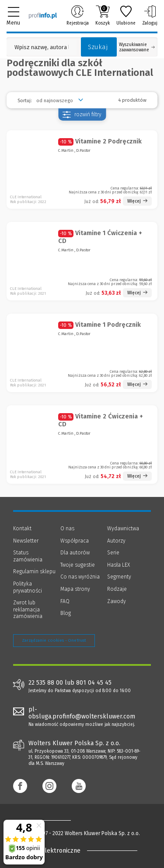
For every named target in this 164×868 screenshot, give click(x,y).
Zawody (117, 601)
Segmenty (119, 577)
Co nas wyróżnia (80, 577)
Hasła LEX (119, 565)
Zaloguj (150, 15)
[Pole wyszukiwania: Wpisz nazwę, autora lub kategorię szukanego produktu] (42, 47)
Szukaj (98, 47)
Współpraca (75, 541)
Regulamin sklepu (34, 572)
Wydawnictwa (123, 529)
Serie (113, 553)
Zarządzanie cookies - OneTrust (54, 640)
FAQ (65, 601)
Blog (66, 613)
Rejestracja (78, 15)
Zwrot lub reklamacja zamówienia (28, 609)
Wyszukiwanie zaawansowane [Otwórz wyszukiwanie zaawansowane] (137, 47)
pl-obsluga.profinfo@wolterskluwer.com (82, 713)
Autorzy (116, 541)
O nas (67, 529)
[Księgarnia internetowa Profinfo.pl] (43, 15)
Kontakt (22, 529)
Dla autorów (75, 553)
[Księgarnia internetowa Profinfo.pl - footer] (48, 820)
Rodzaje (117, 589)
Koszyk (103, 15)
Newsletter (26, 541)
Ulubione (126, 15)
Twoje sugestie (78, 565)
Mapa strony (75, 589)
